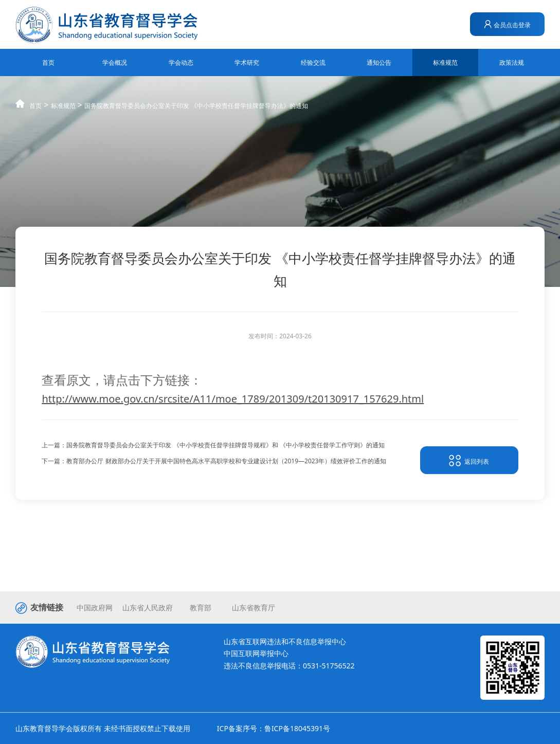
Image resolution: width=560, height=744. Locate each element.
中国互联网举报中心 (256, 653)
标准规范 (445, 62)
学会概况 (115, 62)
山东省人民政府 (148, 607)
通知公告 (379, 62)
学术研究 (247, 62)
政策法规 (512, 62)
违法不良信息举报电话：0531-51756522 (289, 666)
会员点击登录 (507, 25)
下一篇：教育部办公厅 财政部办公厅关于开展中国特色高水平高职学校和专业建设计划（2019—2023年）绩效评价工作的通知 (214, 462)
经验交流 (313, 62)
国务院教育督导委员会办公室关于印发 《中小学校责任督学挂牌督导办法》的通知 (196, 115)
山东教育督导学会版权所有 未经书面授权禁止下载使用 (103, 728)
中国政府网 (95, 607)
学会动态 (181, 62)
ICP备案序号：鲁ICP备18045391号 (274, 728)
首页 (48, 62)
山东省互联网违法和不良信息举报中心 (285, 641)
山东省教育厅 (254, 607)
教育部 (201, 607)
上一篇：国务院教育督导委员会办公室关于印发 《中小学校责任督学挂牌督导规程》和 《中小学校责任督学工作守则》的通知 (213, 447)
